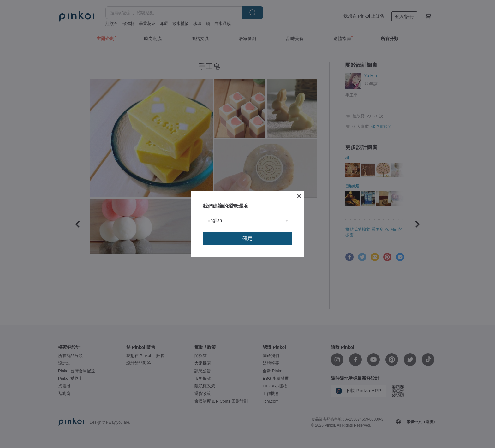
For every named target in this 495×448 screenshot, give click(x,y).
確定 (247, 238)
